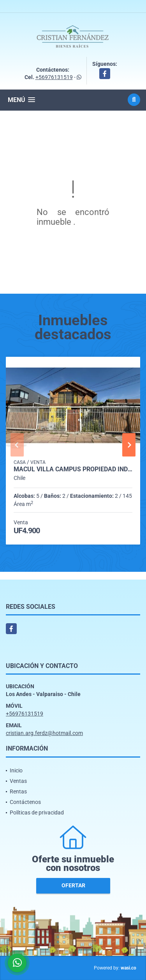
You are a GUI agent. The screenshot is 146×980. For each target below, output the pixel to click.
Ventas (18, 781)
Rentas (18, 791)
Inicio (16, 770)
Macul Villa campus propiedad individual (73, 469)
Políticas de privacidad (37, 813)
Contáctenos (25, 802)
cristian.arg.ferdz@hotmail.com (44, 733)
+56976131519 (54, 77)
